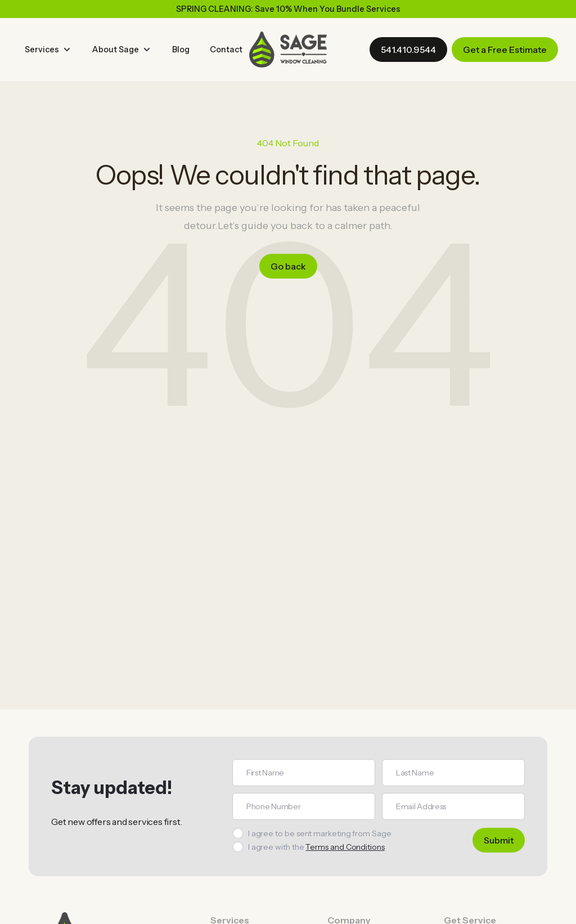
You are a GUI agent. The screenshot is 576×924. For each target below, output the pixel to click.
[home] (288, 50)
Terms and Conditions (345, 847)
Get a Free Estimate (505, 50)
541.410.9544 (408, 50)
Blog (181, 50)
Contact (226, 50)
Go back (288, 266)
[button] (49, 50)
